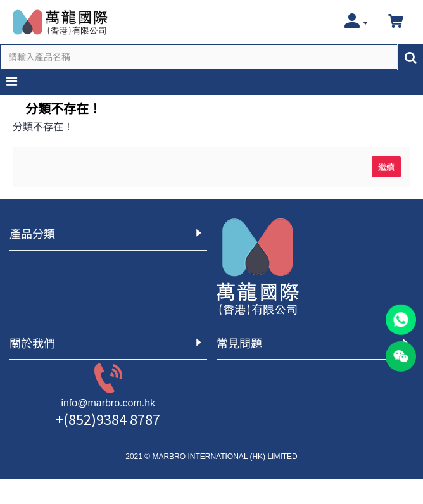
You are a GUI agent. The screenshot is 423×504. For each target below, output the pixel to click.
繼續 (386, 167)
